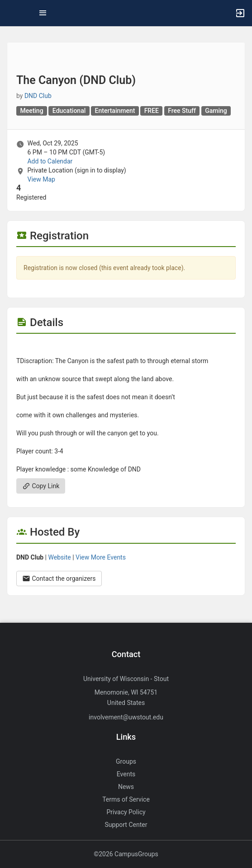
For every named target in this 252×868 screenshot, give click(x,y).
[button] (11, 13)
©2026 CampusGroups (126, 854)
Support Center (126, 825)
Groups (126, 761)
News (126, 787)
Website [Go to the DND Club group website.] (60, 557)
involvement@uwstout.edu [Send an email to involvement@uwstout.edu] (126, 717)
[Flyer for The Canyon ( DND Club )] (126, 347)
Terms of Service (126, 799)
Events (126, 774)
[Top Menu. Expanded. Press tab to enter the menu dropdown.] (43, 13)
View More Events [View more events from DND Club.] (101, 557)
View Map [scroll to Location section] (41, 179)
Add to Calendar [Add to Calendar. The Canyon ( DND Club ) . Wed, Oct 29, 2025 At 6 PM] (50, 161)
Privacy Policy (126, 812)
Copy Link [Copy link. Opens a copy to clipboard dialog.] (41, 486)
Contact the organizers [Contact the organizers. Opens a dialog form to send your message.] (59, 579)
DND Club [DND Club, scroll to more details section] (38, 96)
